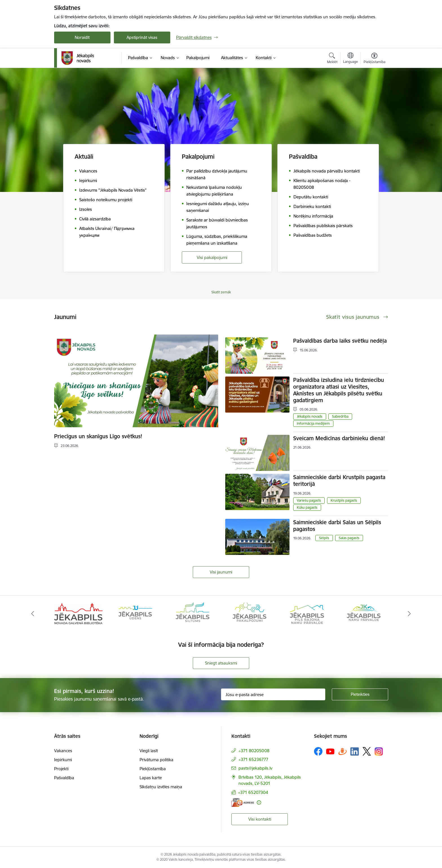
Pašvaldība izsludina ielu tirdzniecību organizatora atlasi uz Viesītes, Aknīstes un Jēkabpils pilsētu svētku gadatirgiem (339, 390)
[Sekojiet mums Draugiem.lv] (342, 751)
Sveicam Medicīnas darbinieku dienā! (339, 438)
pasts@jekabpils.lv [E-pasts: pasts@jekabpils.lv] (255, 768)
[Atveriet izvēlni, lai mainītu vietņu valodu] (351, 59)
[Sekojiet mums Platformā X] (367, 751)
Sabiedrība (340, 416)
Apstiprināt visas (142, 37)
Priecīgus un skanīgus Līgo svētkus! (98, 436)
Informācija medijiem (313, 423)
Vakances (63, 751)
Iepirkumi (63, 760)
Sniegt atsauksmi (221, 663)
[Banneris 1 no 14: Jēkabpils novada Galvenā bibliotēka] (79, 613)
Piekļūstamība (153, 769)
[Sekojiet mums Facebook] (318, 751)
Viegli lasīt (149, 751)
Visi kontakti (260, 819)
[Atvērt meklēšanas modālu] (332, 59)
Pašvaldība (64, 778)
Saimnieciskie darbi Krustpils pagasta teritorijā (339, 480)
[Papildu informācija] (259, 802)
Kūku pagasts (307, 507)
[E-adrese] (243, 802)
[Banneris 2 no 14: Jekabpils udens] (135, 613)
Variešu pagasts (309, 500)
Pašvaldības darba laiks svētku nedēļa (340, 341)
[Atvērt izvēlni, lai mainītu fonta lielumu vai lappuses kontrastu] (374, 59)
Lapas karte (151, 778)
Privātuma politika (156, 760)
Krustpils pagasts (344, 500)
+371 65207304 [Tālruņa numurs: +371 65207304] (253, 792)
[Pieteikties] (360, 694)
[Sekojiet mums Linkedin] (355, 752)
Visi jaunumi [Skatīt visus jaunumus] (221, 572)
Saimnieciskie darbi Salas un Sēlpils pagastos (337, 526)
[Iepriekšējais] (33, 614)
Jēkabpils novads (310, 416)
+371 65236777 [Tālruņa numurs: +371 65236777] (253, 759)
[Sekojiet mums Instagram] (379, 751)
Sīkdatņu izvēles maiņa (161, 787)
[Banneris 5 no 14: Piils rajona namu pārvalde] (307, 613)
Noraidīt (82, 37)
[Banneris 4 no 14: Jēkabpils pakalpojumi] (249, 613)
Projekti (61, 769)
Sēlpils (324, 538)
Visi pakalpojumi (212, 257)
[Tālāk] (410, 614)
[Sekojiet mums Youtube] (330, 751)
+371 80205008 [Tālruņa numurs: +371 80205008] (254, 751)
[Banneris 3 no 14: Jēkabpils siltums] (193, 613)
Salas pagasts (349, 538)
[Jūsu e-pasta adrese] (273, 694)
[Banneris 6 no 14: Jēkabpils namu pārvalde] (364, 613)
